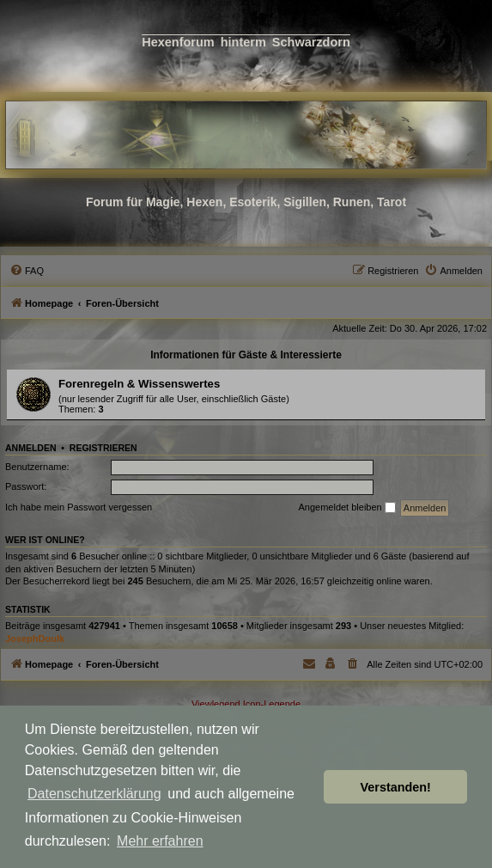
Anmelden (31, 448)
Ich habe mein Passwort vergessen (79, 507)
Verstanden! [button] (396, 787)
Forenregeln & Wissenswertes (139, 384)
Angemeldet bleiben (346, 508)
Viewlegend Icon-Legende (246, 704)
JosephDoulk (35, 639)
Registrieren (103, 448)
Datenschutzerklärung (94, 794)
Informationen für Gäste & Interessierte (246, 355)
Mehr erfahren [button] (160, 841)
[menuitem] (27, 271)
